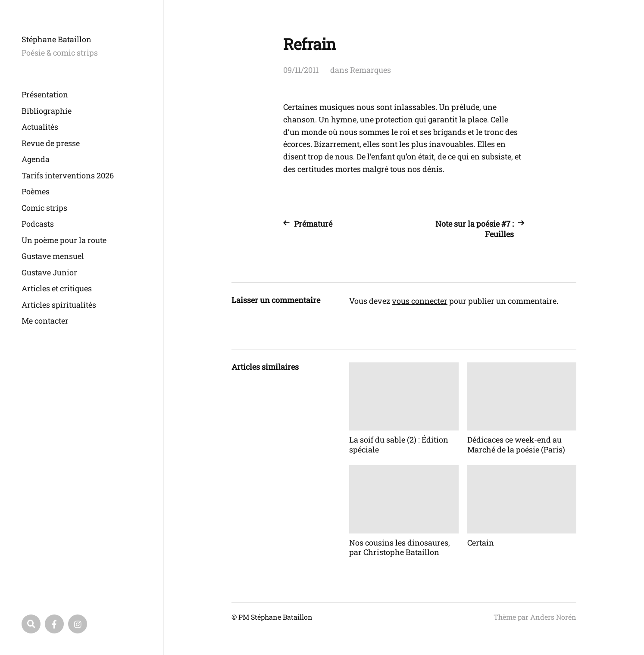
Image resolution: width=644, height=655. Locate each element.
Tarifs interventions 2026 (68, 175)
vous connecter (420, 301)
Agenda (36, 159)
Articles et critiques (57, 288)
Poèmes (36, 191)
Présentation (45, 94)
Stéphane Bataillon (56, 39)
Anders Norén (553, 617)
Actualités (40, 127)
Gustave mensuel (53, 256)
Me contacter (45, 321)
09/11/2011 (301, 70)
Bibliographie (47, 111)
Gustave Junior (49, 272)
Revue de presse (51, 143)
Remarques (370, 70)
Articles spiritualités (59, 305)
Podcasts (38, 224)
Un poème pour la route (64, 240)
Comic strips (44, 208)
